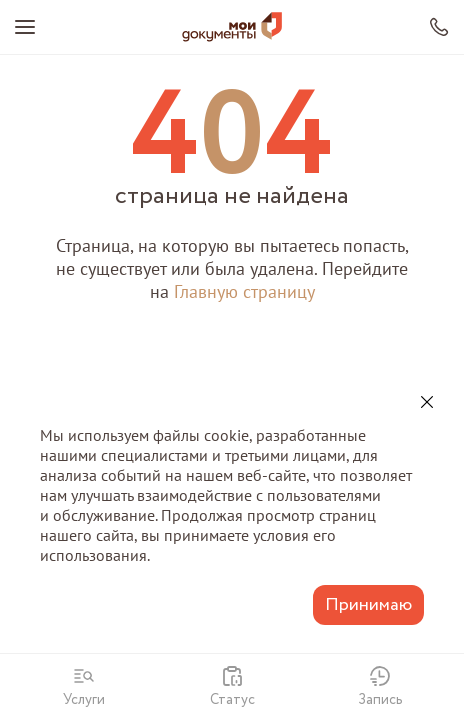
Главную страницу (244, 291)
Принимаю (368, 605)
